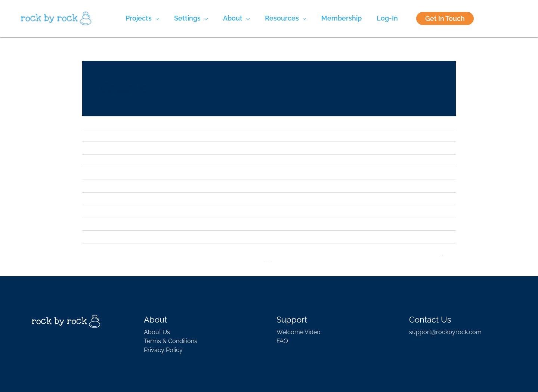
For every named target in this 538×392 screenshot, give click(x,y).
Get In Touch (445, 18)
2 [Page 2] (267, 262)
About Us (157, 332)
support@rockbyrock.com (445, 332)
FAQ (282, 341)
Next (443, 256)
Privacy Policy (163, 350)
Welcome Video (299, 332)
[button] (142, 18)
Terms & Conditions (171, 341)
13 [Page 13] (271, 262)
